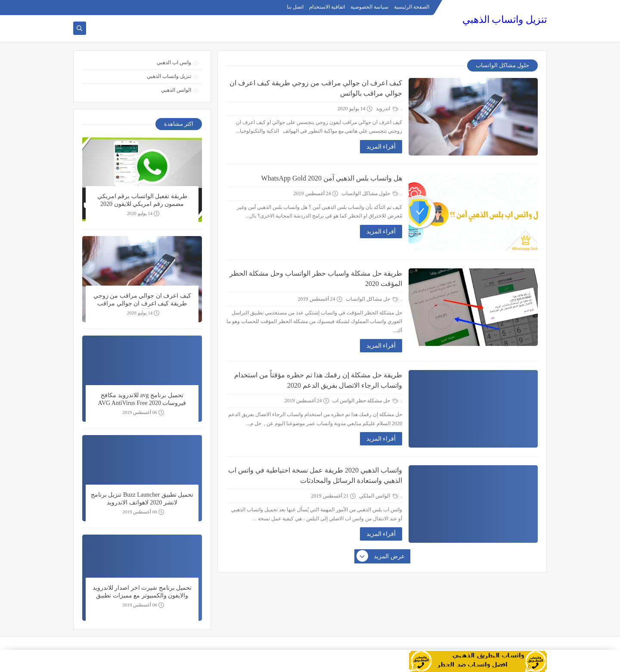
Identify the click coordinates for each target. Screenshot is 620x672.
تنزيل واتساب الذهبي (505, 20)
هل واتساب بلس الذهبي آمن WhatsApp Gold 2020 (332, 178)
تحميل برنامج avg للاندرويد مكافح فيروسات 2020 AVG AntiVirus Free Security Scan (142, 400)
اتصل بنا (295, 7)
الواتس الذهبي (176, 90)
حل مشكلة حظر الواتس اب (365, 401)
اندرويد (387, 109)
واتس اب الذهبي (174, 62)
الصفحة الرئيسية (412, 7)
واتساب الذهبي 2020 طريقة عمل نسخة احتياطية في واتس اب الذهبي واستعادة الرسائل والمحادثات (315, 475)
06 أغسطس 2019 (143, 412)
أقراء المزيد (381, 147)
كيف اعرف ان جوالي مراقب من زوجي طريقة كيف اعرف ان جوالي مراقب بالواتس (316, 88)
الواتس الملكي (379, 496)
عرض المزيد (381, 557)
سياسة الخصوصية (369, 7)
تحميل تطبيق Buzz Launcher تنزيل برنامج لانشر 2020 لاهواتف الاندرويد (142, 499)
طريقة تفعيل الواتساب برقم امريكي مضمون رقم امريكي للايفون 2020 (142, 200)
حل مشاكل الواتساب (372, 299)
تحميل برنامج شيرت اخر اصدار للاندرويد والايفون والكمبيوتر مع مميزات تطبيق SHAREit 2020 (142, 593)
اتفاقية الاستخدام (327, 7)
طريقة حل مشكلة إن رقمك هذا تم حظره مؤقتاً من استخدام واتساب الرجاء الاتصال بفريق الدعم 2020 (318, 380)
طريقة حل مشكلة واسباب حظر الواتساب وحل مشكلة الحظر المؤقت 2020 (316, 278)
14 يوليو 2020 (143, 213)
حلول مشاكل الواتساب (370, 193)
